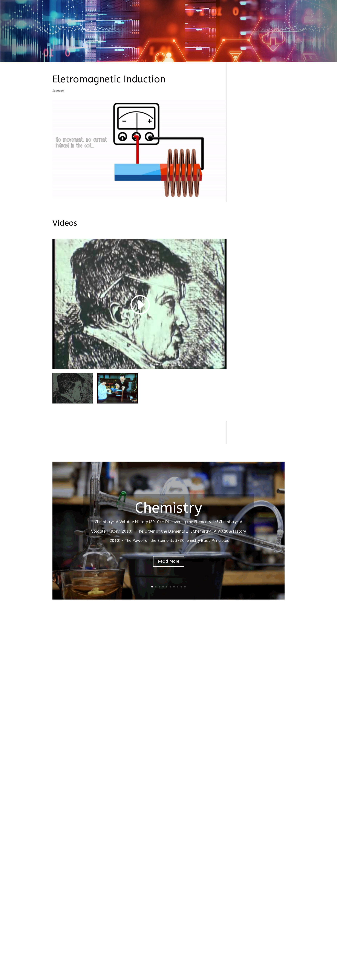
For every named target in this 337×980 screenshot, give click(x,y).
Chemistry (168, 508)
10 (185, 587)
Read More (169, 561)
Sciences (58, 91)
